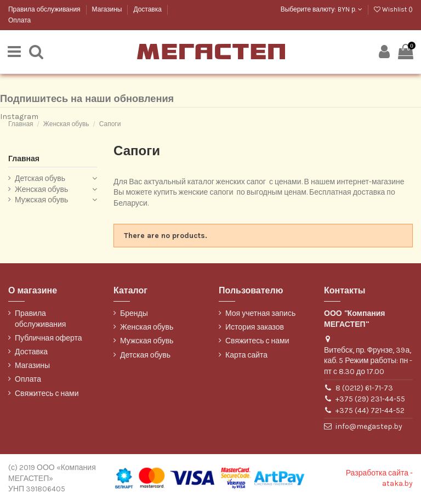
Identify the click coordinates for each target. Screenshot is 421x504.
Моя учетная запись (260, 315)
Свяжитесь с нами (47, 394)
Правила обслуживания (45, 9)
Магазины (108, 9)
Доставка (148, 9)
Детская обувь (40, 180)
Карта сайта (246, 356)
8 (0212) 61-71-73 (364, 389)
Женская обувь (41, 191)
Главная (24, 159)
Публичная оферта (49, 339)
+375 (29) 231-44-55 (370, 400)
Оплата (19, 20)
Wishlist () (393, 9)
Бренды (134, 315)
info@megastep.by (369, 427)
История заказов (255, 328)
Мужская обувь (41, 201)
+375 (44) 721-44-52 (370, 411)
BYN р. (350, 9)
